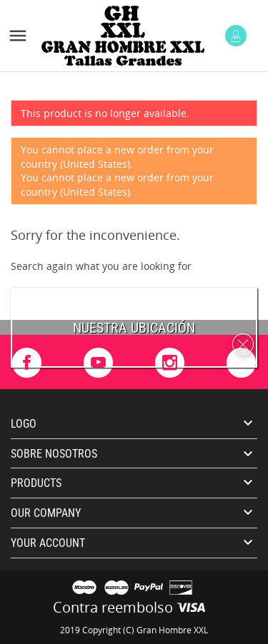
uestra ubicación (138, 328)
